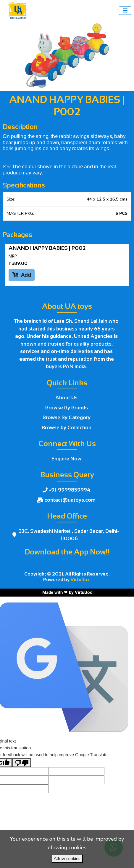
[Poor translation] (22, 763)
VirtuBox (83, 592)
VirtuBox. (81, 580)
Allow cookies (67, 859)
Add (22, 275)
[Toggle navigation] (125, 11)
